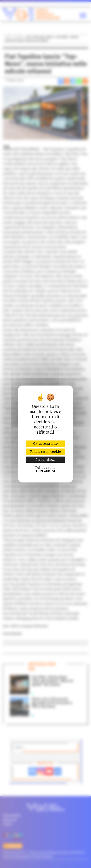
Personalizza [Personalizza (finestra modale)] (45, 460)
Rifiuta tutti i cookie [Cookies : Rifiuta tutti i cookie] (45, 452)
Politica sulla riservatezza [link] (45, 469)
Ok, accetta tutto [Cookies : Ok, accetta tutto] (45, 444)
